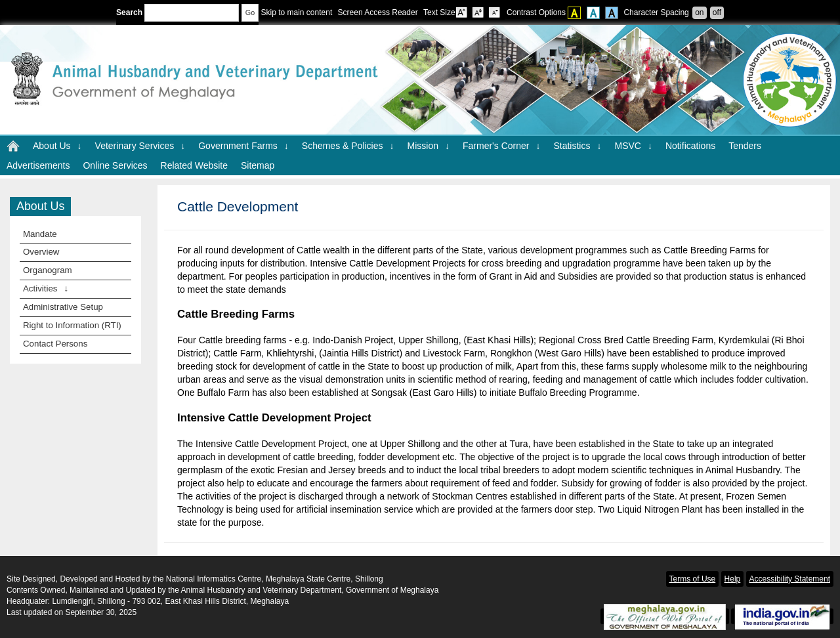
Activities (46, 288)
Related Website (194, 165)
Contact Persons (55, 344)
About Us (57, 146)
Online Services (115, 165)
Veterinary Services (140, 146)
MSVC (633, 146)
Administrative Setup (63, 307)
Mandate (40, 234)
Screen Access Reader (378, 12)
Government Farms (243, 146)
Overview (41, 252)
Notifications (690, 146)
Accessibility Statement (790, 579)
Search (178, 13)
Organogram (48, 270)
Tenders (745, 146)
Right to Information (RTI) (72, 325)
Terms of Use (693, 579)
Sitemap (258, 165)
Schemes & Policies (348, 146)
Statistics (577, 146)
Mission (429, 146)
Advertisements (38, 165)
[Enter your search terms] (192, 13)
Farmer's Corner (501, 146)
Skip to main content (296, 12)
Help (733, 579)
